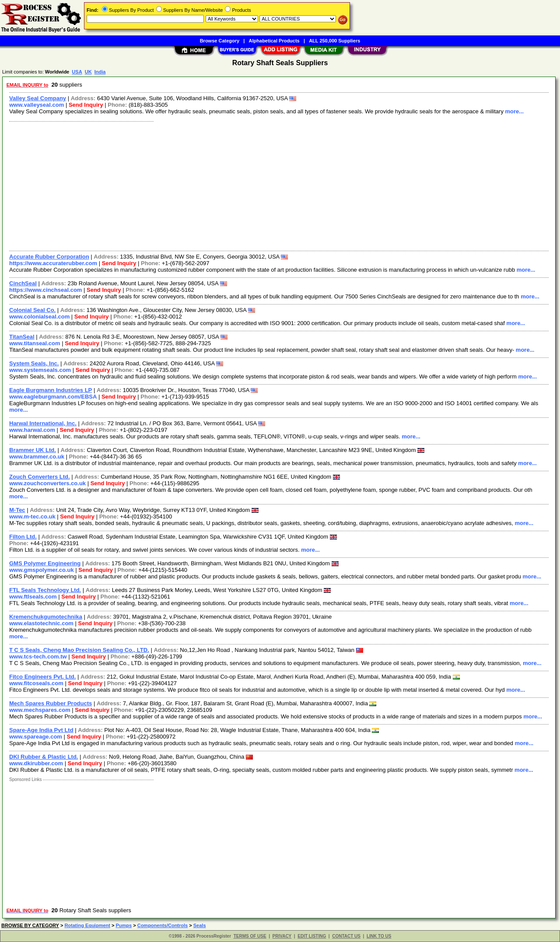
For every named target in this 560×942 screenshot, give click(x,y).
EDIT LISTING (312, 936)
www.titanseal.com (35, 343)
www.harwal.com (32, 430)
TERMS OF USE (250, 936)
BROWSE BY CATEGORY (30, 925)
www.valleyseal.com (37, 105)
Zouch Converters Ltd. (40, 477)
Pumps (124, 925)
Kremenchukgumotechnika (46, 617)
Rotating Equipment (87, 925)
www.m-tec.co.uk (32, 517)
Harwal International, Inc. (43, 423)
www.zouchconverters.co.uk (47, 483)
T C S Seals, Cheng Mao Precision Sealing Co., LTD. (79, 650)
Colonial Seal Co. (32, 310)
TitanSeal (22, 337)
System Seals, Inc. (34, 363)
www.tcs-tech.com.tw (38, 657)
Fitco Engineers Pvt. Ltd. (42, 677)
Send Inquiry (86, 105)
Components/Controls (163, 925)
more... (515, 111)
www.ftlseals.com (33, 597)
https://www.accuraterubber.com (53, 263)
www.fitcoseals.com (36, 683)
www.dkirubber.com (36, 763)
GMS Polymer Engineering (45, 563)
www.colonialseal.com (39, 317)
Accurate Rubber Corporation (49, 257)
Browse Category (220, 41)
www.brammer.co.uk (37, 457)
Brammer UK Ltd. (33, 450)
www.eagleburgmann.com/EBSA (53, 397)
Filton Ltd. (23, 537)
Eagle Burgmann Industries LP (51, 390)
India (100, 72)
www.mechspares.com (40, 710)
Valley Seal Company (38, 98)
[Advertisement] (268, 185)
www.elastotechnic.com (41, 623)
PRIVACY (282, 936)
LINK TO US (379, 936)
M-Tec (17, 510)
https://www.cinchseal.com (45, 290)
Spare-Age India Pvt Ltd (41, 730)
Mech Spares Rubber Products (51, 703)
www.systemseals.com (40, 370)
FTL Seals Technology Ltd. (45, 590)
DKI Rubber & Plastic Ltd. (44, 757)
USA (77, 72)
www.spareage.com (36, 737)
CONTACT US (346, 936)
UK (88, 72)
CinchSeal (23, 283)
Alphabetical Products (274, 41)
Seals (200, 925)
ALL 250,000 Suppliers (334, 41)
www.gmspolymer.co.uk (42, 570)
